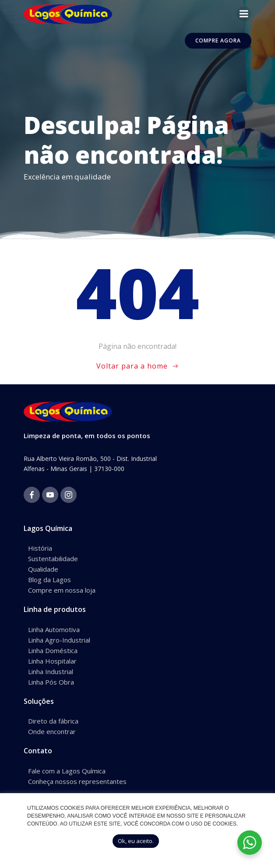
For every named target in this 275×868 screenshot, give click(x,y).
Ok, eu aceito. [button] (136, 841)
